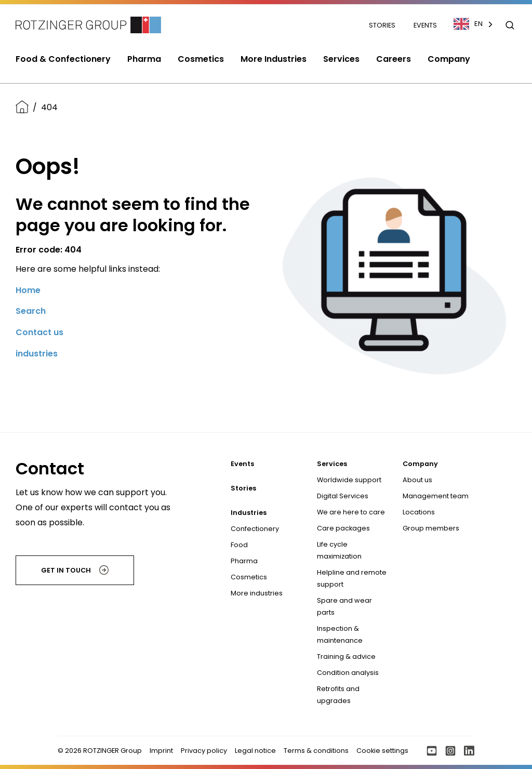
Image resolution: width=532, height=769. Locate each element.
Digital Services (343, 496)
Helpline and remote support (352, 578)
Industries (249, 513)
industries (37, 354)
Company (420, 464)
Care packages (343, 528)
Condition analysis (348, 673)
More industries (257, 593)
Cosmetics (249, 577)
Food (239, 545)
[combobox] (478, 24)
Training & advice (346, 657)
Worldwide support (349, 480)
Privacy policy (204, 751)
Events (425, 25)
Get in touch (75, 570)
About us (417, 480)
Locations (419, 512)
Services (332, 464)
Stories (383, 25)
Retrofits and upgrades (338, 695)
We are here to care (351, 512)
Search (31, 311)
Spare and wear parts (344, 606)
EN (468, 24)
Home (28, 290)
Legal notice (255, 751)
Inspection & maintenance (340, 634)
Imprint (161, 751)
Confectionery (255, 529)
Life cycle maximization (339, 550)
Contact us (39, 332)
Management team (436, 496)
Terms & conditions (316, 751)
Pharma (244, 561)
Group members (431, 528)
